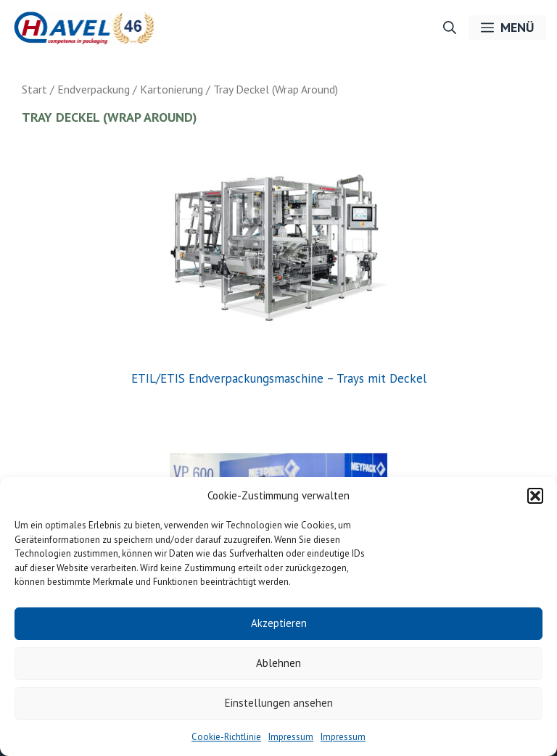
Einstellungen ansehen (279, 703)
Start (34, 89)
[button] (535, 496)
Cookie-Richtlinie (226, 737)
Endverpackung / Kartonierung (130, 89)
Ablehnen (278, 663)
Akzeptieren (279, 623)
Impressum (291, 737)
